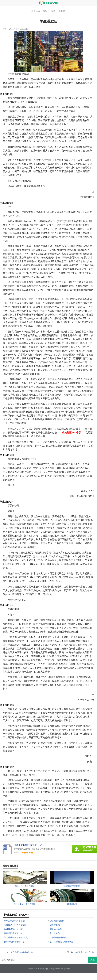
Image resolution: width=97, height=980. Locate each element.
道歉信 (62, 11)
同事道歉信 (55, 925)
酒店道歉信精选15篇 (13, 933)
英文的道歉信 (56, 929)
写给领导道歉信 (57, 921)
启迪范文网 (44, 969)
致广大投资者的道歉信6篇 (62, 942)
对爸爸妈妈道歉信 (58, 937)
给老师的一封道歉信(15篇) (16, 937)
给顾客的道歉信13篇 (13, 929)
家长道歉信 (55, 933)
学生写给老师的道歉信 (14, 921)
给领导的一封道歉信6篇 (15, 925)
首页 (45, 11)
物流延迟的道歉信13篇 (14, 942)
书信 (53, 11)
